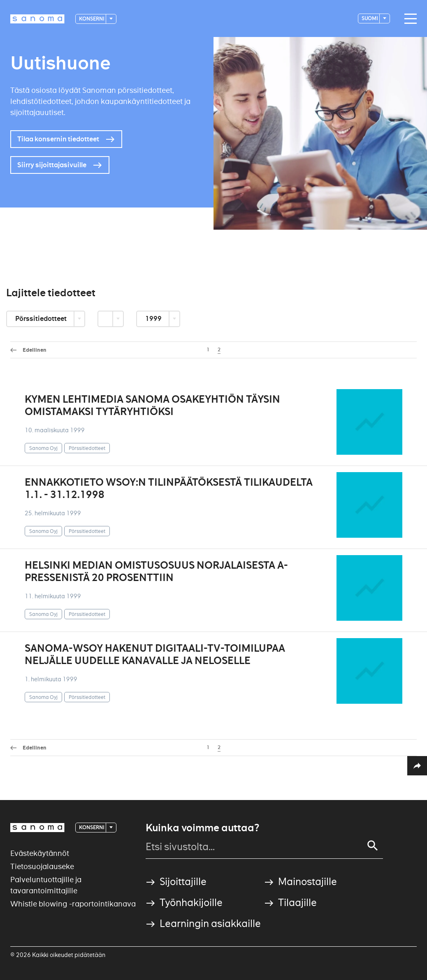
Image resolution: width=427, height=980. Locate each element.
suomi (370, 18)
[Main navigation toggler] (408, 19)
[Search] (373, 846)
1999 (154, 319)
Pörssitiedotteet (42, 319)
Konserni (92, 19)
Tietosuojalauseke (42, 866)
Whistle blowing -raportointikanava (73, 904)
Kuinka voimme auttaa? (202, 828)
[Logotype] (37, 19)
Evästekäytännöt (40, 853)
